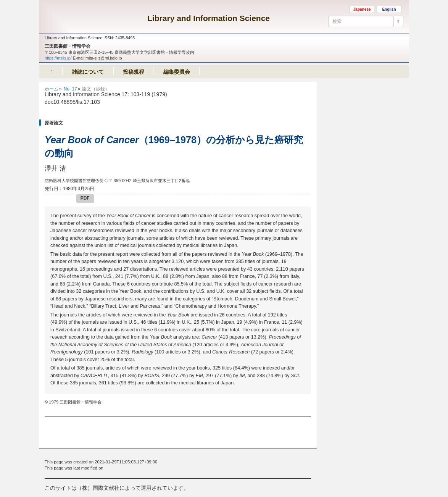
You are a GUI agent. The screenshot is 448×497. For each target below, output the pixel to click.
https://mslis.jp (58, 58)
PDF (85, 198)
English (389, 9)
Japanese (362, 9)
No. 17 (70, 89)
